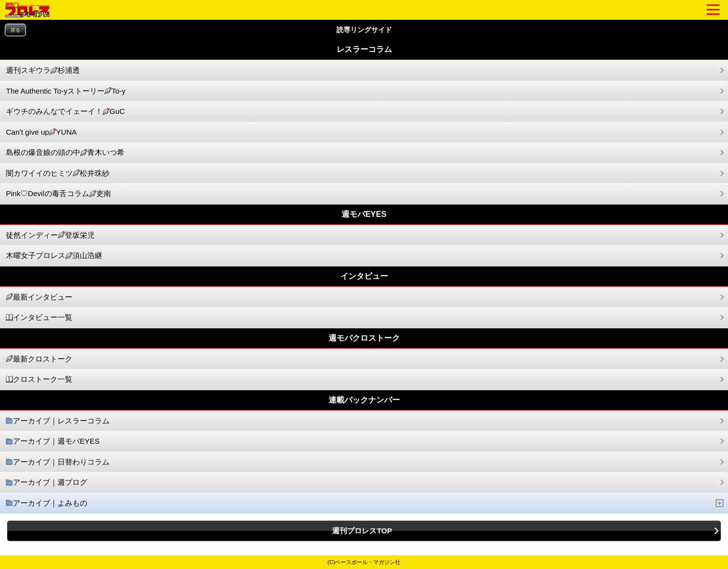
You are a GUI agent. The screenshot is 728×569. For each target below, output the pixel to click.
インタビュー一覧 (39, 318)
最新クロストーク (39, 359)
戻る (15, 30)
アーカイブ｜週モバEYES (53, 441)
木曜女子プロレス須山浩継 (54, 256)
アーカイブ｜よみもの (365, 503)
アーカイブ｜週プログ (47, 483)
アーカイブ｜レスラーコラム (58, 421)
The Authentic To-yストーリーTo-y (66, 91)
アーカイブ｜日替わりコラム (58, 462)
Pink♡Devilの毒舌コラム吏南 (58, 194)
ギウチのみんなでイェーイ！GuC (65, 112)
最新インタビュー (39, 297)
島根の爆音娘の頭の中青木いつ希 (65, 153)
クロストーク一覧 (39, 380)
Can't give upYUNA (41, 132)
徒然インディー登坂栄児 (50, 235)
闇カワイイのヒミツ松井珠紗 (58, 174)
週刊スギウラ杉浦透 (43, 71)
